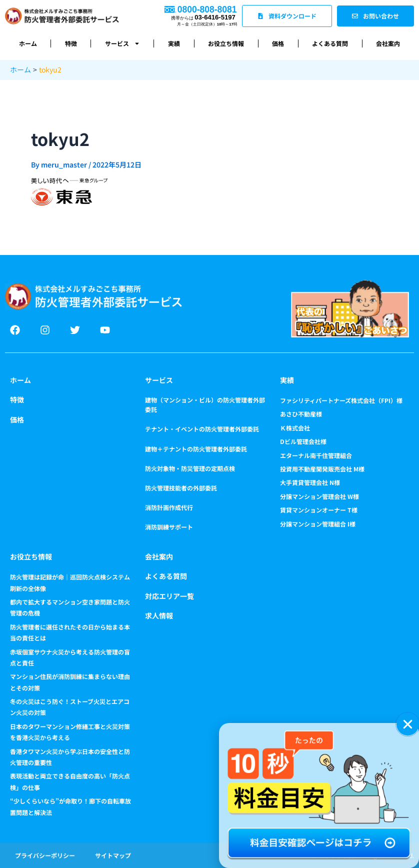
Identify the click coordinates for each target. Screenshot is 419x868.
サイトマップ (113, 855)
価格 (278, 43)
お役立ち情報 (226, 43)
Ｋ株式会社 (295, 428)
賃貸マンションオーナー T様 (319, 510)
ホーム (28, 43)
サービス (122, 43)
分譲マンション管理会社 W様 (319, 496)
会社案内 (388, 43)
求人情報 (159, 615)
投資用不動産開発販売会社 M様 (322, 469)
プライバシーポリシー (45, 855)
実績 (174, 43)
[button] (408, 724)
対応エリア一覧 (169, 596)
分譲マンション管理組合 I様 (318, 524)
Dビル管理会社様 (303, 441)
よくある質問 (330, 43)
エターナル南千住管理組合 (316, 455)
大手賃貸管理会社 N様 (310, 482)
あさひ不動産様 (301, 414)
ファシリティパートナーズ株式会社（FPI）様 (341, 400)
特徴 (71, 43)
